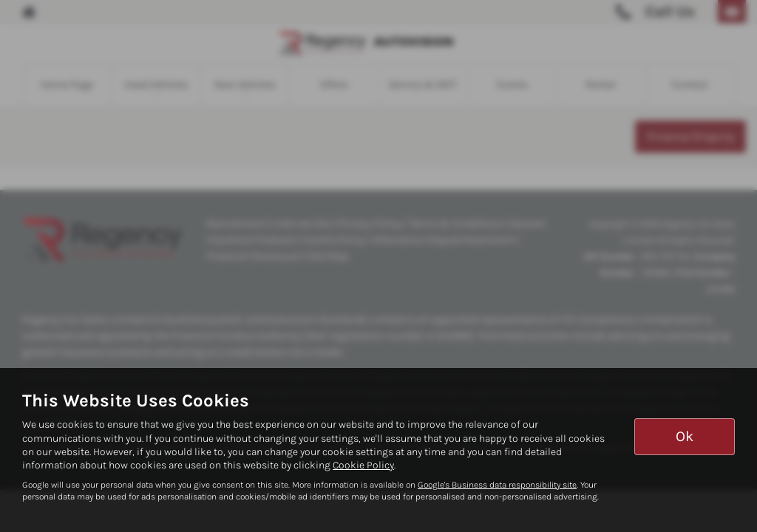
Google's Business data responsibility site (497, 485)
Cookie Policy (363, 465)
